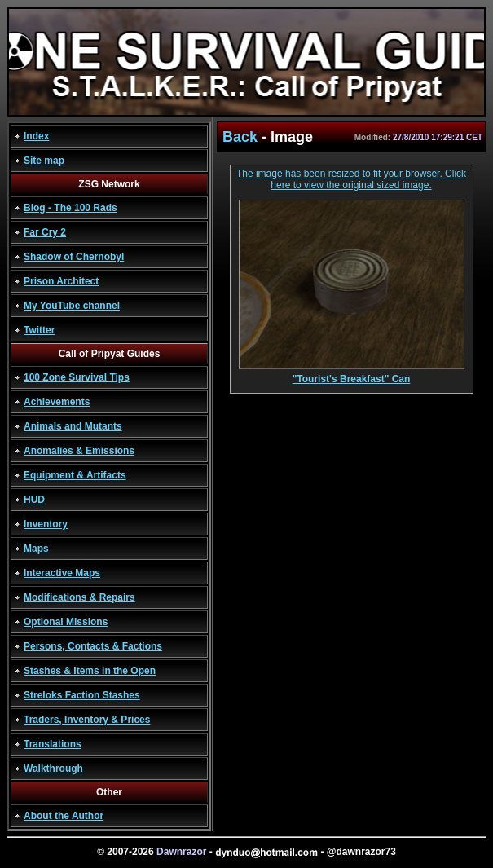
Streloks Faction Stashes (82, 695)
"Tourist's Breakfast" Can (352, 375)
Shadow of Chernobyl (74, 257)
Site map (44, 161)
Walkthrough (53, 769)
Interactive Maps (62, 573)
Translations (53, 744)
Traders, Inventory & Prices (87, 720)
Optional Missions (66, 622)
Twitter (39, 330)
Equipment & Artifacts (75, 475)
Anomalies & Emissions (79, 451)
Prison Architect (61, 281)
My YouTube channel (72, 306)
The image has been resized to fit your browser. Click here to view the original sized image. (351, 179)
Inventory (46, 524)
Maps (36, 549)
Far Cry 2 (45, 232)
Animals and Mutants (73, 426)
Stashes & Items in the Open (90, 671)
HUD (34, 500)
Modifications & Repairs (79, 597)
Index (36, 136)
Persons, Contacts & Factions (93, 646)
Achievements (57, 402)
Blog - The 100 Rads (70, 208)
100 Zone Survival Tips (77, 377)
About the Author (64, 816)
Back (240, 137)
